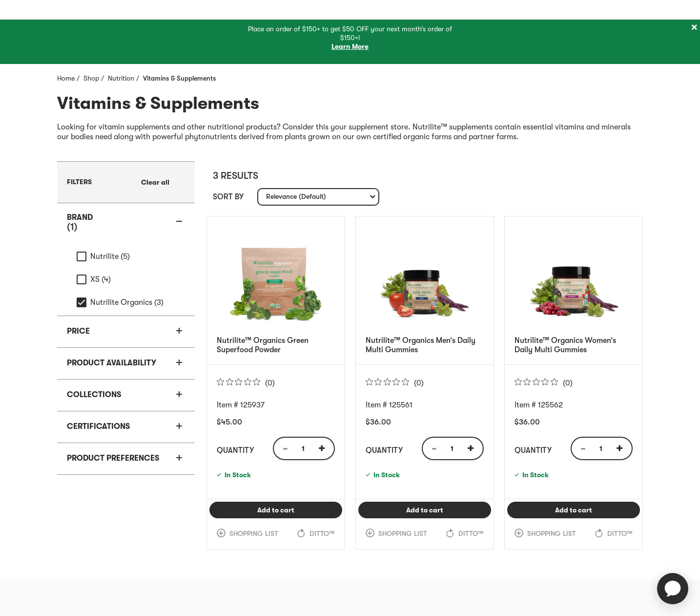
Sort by (228, 197)
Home (66, 78)
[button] (126, 222)
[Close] (694, 28)
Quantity (235, 450)
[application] (673, 589)
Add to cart (300, 510)
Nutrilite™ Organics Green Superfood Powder (263, 345)
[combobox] (318, 197)
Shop (91, 78)
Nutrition (121, 78)
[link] (155, 182)
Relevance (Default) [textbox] (296, 199)
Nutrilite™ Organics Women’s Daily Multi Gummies (565, 345)
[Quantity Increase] (325, 448)
